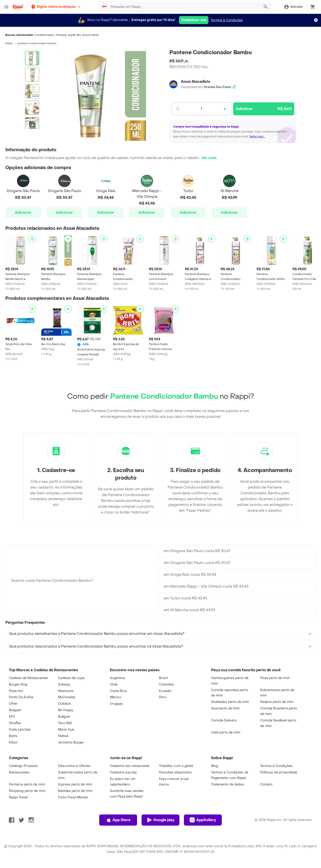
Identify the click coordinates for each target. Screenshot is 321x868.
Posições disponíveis (175, 772)
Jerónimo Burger (71, 743)
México (116, 697)
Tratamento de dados (227, 784)
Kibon (13, 743)
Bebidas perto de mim (75, 791)
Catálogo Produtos (23, 766)
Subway (64, 685)
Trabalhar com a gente (176, 766)
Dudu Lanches (20, 730)
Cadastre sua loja (123, 772)
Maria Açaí (66, 730)
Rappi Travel (18, 797)
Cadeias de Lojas (71, 678)
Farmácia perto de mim (27, 784)
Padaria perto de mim (277, 702)
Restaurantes (19, 772)
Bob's (13, 736)
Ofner (13, 704)
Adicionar (23, 212)
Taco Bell (65, 723)
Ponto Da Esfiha (21, 697)
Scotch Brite (91, 35)
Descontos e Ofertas (74, 766)
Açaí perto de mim (225, 708)
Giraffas (15, 723)
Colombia (166, 685)
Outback (64, 704)
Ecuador (165, 691)
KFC (12, 717)
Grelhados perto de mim (230, 702)
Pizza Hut (16, 691)
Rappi (9, 43)
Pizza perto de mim (275, 678)
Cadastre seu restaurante (130, 766)
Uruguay (116, 704)
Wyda (72, 35)
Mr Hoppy (66, 710)
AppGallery (203, 820)
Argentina (117, 678)
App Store (118, 820)
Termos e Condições (227, 20)
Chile (114, 685)
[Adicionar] (32, 239)
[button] (56, 7)
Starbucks (66, 691)
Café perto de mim (226, 732)
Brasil (163, 678)
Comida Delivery (224, 720)
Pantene (61, 35)
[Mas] (225, 109)
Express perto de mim (75, 784)
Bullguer (15, 710)
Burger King (18, 685)
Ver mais (209, 158)
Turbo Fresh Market (73, 797)
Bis (79, 35)
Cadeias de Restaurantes (28, 678)
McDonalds (67, 697)
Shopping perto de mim (27, 791)
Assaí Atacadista (195, 82)
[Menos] (178, 109)
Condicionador (44, 35)
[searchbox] (184, 7)
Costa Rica (118, 691)
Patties (63, 736)
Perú (163, 697)
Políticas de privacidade (279, 772)
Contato (266, 784)
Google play (161, 820)
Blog (215, 766)
